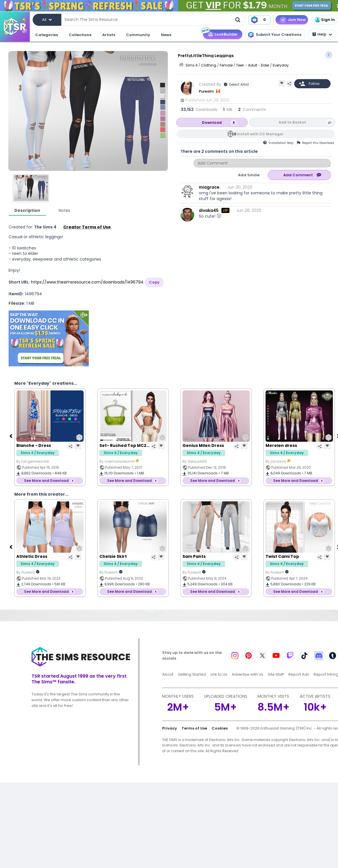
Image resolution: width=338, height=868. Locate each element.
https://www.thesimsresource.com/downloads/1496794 (87, 282)
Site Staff (276, 674)
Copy (154, 282)
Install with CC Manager (260, 134)
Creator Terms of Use (87, 227)
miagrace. (210, 187)
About (168, 674)
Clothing (209, 65)
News (166, 35)
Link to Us (219, 674)
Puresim (207, 91)
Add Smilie (249, 175)
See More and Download (46, 481)
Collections (80, 35)
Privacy (170, 728)
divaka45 (209, 210)
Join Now (297, 20)
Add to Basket (292, 122)
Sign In (325, 20)
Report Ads (299, 674)
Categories (47, 35)
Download (212, 123)
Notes (64, 210)
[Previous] (11, 436)
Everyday (281, 65)
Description (27, 210)
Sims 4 (192, 65)
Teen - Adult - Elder (253, 65)
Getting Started (192, 674)
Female (226, 65)
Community (138, 35)
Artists (109, 35)
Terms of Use (194, 728)
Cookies (220, 728)
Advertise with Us (247, 674)
